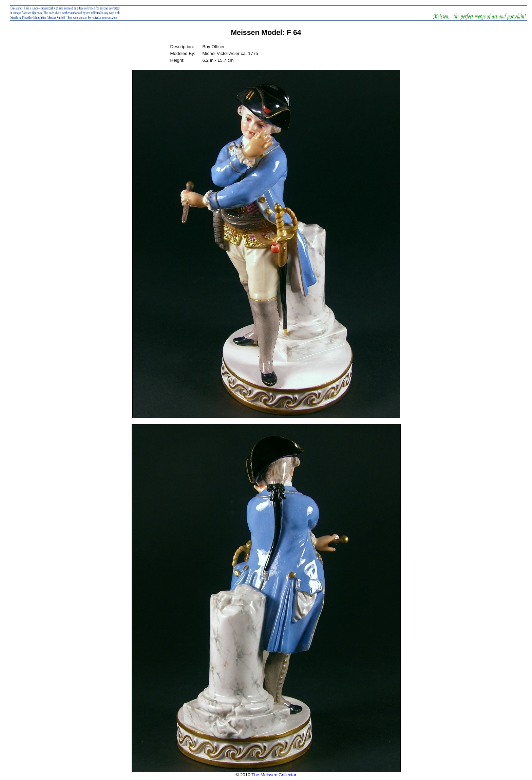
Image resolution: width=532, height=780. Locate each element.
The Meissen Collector (274, 775)
